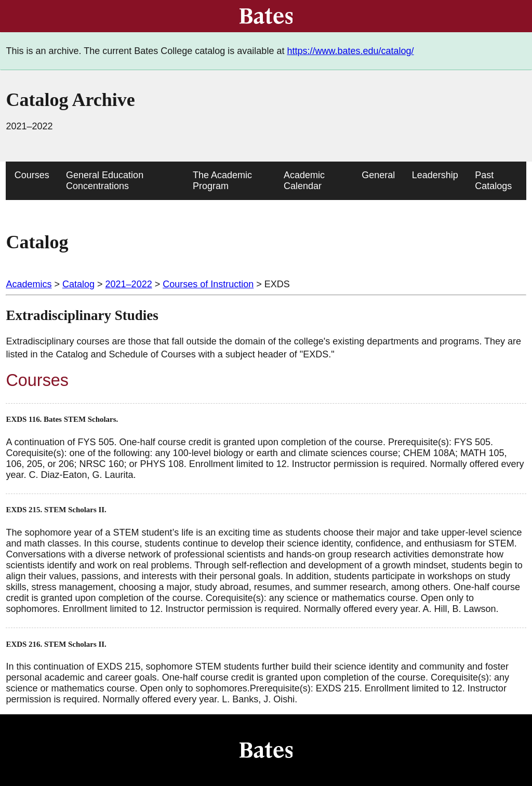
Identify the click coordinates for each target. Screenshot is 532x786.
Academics (29, 284)
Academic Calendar (304, 181)
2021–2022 (129, 284)
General (378, 175)
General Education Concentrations (105, 181)
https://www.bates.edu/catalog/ (350, 51)
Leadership (435, 175)
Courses (32, 175)
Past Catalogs (493, 181)
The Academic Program (222, 181)
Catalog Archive (70, 100)
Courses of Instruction (208, 284)
